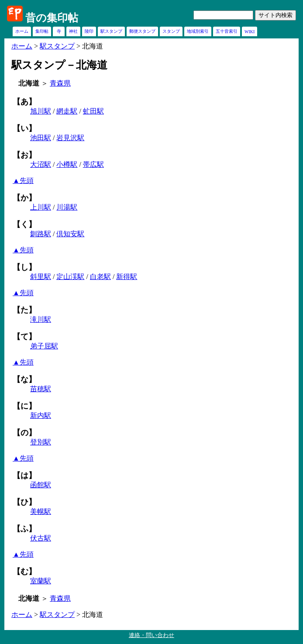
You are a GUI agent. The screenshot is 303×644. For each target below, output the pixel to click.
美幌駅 (41, 511)
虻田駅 (93, 111)
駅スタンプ (111, 31)
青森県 (60, 83)
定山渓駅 (70, 277)
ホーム (22, 31)
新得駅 (127, 277)
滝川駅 (41, 319)
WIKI (250, 32)
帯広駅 (93, 164)
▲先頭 (23, 181)
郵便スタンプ (142, 31)
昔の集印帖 (52, 18)
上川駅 (41, 207)
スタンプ (171, 31)
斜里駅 (41, 277)
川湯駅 (67, 207)
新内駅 (41, 415)
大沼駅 (41, 164)
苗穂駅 (41, 389)
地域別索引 (198, 31)
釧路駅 (41, 234)
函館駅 (41, 485)
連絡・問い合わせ (151, 635)
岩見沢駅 (70, 138)
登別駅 (41, 442)
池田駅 (41, 138)
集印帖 (42, 31)
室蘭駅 (41, 581)
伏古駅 (41, 538)
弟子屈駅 (44, 346)
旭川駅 (41, 111)
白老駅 (100, 277)
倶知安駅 (70, 234)
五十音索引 (227, 31)
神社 (73, 31)
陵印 (89, 31)
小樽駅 (67, 164)
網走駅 (67, 111)
